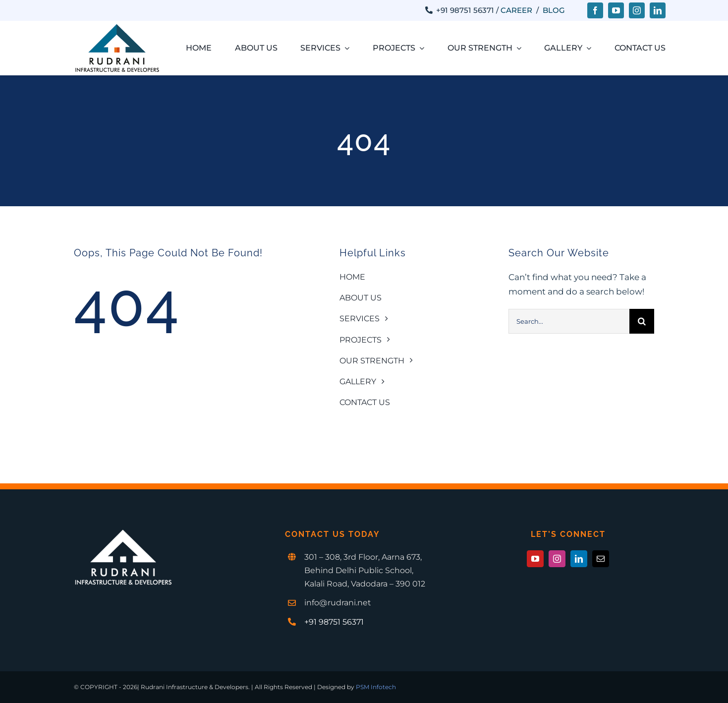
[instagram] (637, 10)
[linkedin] (658, 10)
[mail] (601, 559)
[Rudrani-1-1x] (117, 27)
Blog (554, 10)
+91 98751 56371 (334, 622)
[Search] (642, 321)
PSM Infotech (376, 687)
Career (516, 10)
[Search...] (569, 321)
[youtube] (616, 10)
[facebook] (595, 10)
